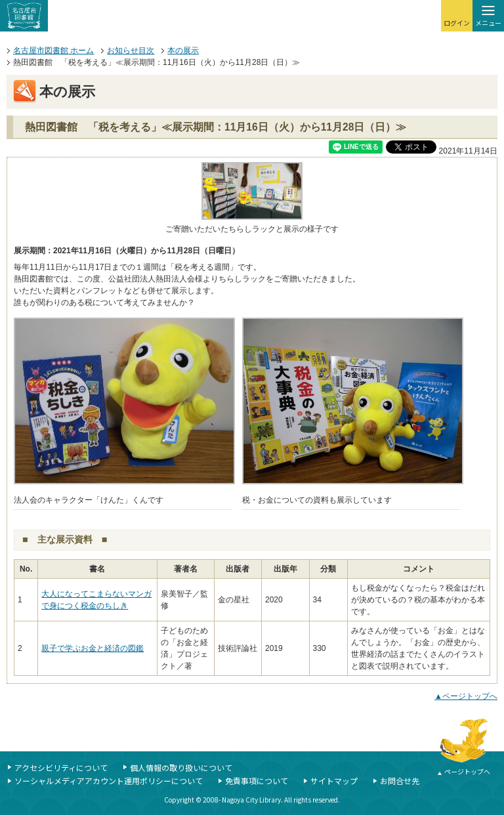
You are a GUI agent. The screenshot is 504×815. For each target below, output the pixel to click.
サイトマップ (334, 781)
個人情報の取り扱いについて (181, 767)
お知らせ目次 (131, 51)
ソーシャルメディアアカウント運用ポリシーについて (109, 781)
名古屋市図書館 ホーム (53, 51)
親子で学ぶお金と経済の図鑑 (93, 648)
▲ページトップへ (466, 696)
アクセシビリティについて (61, 767)
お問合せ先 (400, 781)
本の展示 (183, 51)
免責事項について (257, 781)
